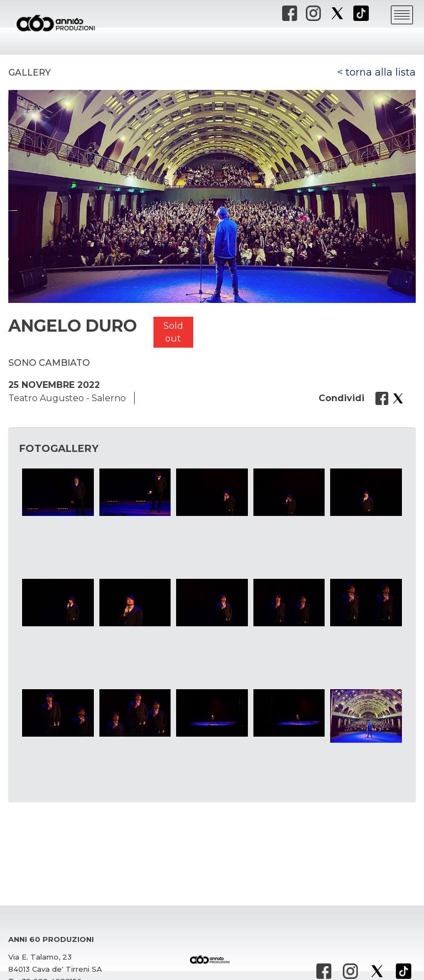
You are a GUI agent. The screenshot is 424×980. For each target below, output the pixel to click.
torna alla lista (381, 72)
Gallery (30, 73)
